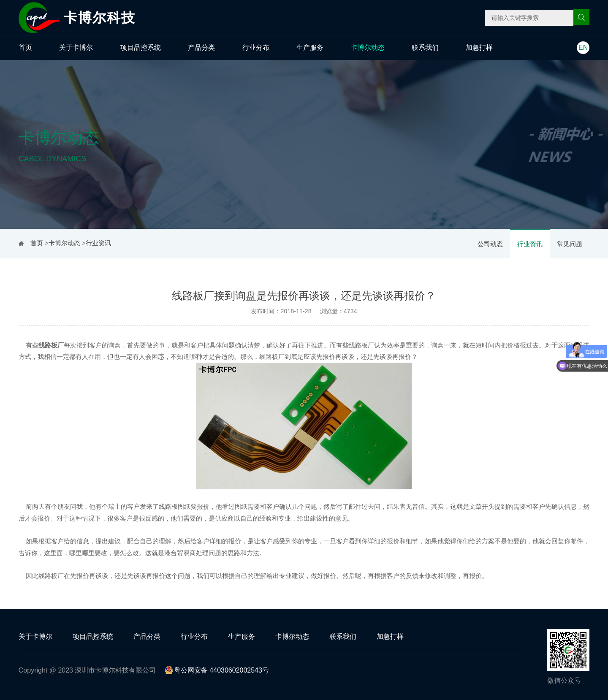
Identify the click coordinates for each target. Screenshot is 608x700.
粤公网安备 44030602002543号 (217, 670)
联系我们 (425, 47)
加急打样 (479, 47)
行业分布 (256, 47)
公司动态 (490, 244)
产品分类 (201, 47)
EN (583, 47)
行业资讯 (530, 244)
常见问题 (570, 244)
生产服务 (310, 47)
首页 (25, 47)
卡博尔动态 (368, 47)
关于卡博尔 (76, 47)
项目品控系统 (141, 47)
